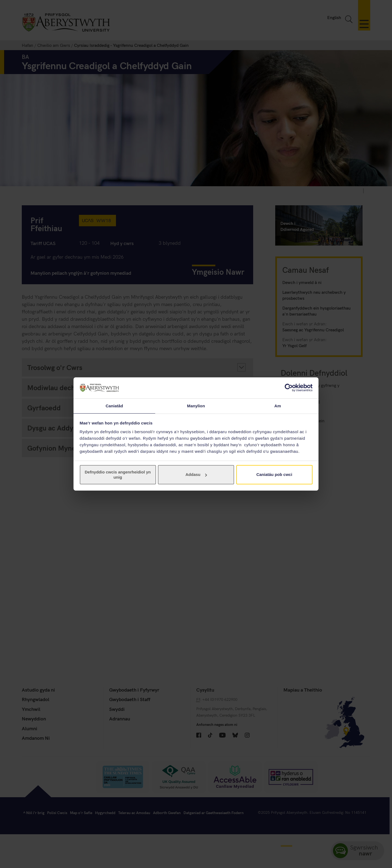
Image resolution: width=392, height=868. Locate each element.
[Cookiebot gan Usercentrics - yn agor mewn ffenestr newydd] (289, 387)
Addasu (196, 475)
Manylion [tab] (196, 406)
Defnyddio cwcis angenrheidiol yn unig (118, 475)
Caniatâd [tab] (114, 406)
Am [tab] (278, 406)
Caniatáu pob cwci (274, 475)
